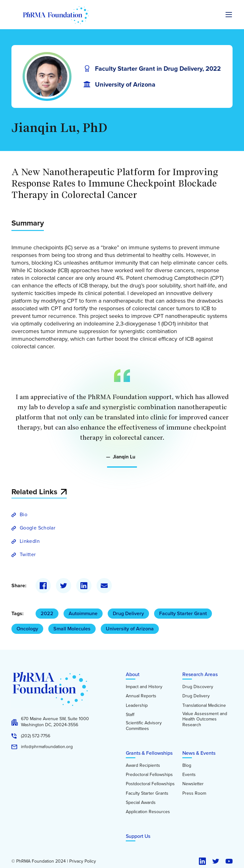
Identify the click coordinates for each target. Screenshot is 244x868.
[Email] (104, 586)
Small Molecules (72, 629)
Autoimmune (83, 613)
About (133, 674)
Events (189, 775)
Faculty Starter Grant (183, 613)
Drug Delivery (128, 613)
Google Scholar (37, 528)
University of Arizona (130, 629)
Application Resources (148, 812)
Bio (24, 514)
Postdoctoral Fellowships (150, 784)
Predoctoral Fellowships (149, 775)
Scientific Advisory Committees (144, 726)
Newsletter (193, 784)
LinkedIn (30, 541)
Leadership (137, 706)
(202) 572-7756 (36, 736)
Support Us (138, 836)
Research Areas (200, 674)
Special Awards (141, 803)
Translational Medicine (204, 706)
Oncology (27, 629)
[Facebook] (43, 586)
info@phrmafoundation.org (47, 747)
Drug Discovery (198, 687)
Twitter (28, 554)
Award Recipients (143, 766)
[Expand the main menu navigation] (229, 15)
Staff (130, 715)
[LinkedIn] (84, 586)
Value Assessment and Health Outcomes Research (205, 719)
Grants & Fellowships (149, 753)
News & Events (199, 753)
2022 (47, 613)
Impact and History (144, 687)
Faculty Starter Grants (147, 793)
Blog (187, 766)
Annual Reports (141, 696)
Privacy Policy (83, 861)
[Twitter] (64, 586)
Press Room (194, 793)
